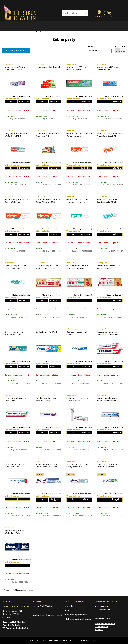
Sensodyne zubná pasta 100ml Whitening (15, 466)
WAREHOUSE (103, 619)
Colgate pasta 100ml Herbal (48, 67)
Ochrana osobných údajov (78, 619)
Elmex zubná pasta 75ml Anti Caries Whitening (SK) (48, 201)
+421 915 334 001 (45, 606)
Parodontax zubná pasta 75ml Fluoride (16, 399)
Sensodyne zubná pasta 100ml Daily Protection (108, 399)
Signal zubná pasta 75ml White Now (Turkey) (16, 532)
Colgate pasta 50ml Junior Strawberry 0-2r (47, 135)
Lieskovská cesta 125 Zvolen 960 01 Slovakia (105, 627)
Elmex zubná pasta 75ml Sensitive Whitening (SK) (16, 267)
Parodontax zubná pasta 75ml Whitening (77, 399)
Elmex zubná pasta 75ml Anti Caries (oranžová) (79, 135)
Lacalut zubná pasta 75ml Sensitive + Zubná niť (78, 267)
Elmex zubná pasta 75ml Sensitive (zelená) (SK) (108, 201)
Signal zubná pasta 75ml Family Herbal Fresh (108, 466)
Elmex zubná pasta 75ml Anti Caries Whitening (18, 201)
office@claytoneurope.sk (50, 615)
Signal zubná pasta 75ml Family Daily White (77, 466)
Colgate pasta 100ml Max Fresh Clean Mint (77, 68)
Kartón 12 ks (24, 102)
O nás (68, 611)
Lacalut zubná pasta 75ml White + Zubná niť (109, 267)
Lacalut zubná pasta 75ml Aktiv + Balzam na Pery (47, 267)
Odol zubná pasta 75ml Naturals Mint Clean (15, 333)
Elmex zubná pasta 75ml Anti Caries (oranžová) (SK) (110, 135)
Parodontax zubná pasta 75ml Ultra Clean (46, 399)
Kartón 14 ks (55, 300)
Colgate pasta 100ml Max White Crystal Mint (16, 135)
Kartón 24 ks (55, 500)
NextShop (59, 640)
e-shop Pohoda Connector (75, 640)
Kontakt (69, 606)
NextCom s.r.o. (93, 640)
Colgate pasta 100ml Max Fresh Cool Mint (108, 68)
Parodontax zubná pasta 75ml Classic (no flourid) (108, 333)
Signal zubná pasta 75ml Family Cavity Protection (46, 466)
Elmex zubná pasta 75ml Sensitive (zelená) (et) (77, 201)
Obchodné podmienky (76, 615)
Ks (11, 102)
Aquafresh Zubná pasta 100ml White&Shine (15, 68)
